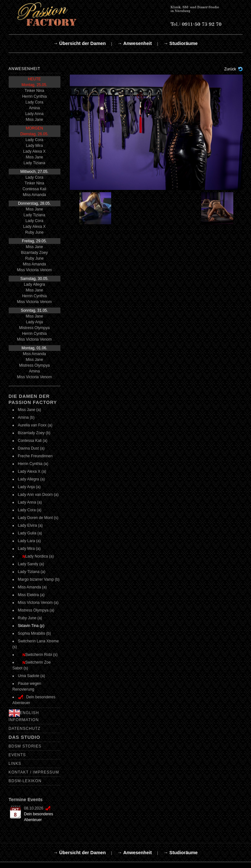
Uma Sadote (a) (32, 676)
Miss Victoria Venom (35, 270)
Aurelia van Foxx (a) (35, 425)
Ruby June (34, 232)
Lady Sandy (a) (31, 564)
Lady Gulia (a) (30, 533)
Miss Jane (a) (30, 410)
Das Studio (25, 737)
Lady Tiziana (34, 163)
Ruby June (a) (30, 618)
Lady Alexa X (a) (32, 471)
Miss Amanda (34, 195)
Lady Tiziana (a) (32, 572)
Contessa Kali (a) (33, 441)
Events (17, 755)
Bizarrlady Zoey (34, 253)
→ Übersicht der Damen (80, 43)
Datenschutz (25, 729)
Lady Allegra (34, 284)
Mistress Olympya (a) (36, 610)
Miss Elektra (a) (31, 595)
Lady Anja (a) (29, 487)
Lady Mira (35, 146)
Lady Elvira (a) (30, 525)
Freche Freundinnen (35, 456)
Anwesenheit (25, 69)
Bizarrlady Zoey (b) (34, 433)
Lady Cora (34, 102)
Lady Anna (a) (30, 502)
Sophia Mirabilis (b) (35, 633)
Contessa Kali (34, 189)
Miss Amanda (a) (32, 587)
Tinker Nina (35, 91)
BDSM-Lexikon (25, 781)
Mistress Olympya (34, 328)
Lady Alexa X (34, 151)
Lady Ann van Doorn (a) (38, 495)
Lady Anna (35, 114)
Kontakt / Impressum (34, 772)
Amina (34, 108)
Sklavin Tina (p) (31, 626)
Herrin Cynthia (35, 96)
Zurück (230, 69)
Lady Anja (35, 322)
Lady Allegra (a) (31, 479)
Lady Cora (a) (30, 510)
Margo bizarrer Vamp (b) (39, 579)
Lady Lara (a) (29, 541)
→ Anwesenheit (135, 43)
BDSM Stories (25, 746)
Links (15, 764)
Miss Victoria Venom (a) (38, 603)
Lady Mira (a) (29, 549)
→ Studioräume (181, 43)
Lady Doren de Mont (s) (38, 518)
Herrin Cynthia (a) (33, 464)
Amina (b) (26, 417)
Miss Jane (34, 120)
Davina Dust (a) (31, 448)
